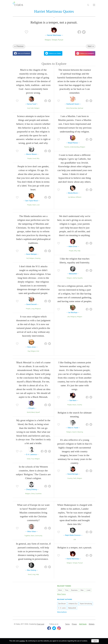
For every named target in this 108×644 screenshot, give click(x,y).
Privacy (74, 627)
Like (69, 319)
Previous (20, 47)
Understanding (75, 150)
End (38, 354)
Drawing (38, 261)
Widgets (92, 627)
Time (66, 593)
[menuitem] (67, 627)
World (29, 415)
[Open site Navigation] (94, 5)
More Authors (62, 615)
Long (33, 311)
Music (74, 407)
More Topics (62, 597)
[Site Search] (88, 5)
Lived (88, 593)
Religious (38, 311)
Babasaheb (72, 611)
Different (79, 200)
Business (74, 593)
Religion (48, 40)
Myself (38, 415)
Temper (54, 40)
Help (79, 253)
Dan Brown (62, 606)
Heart (34, 208)
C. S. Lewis (62, 611)
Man (82, 593)
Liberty (75, 281)
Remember (74, 111)
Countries (38, 496)
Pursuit (61, 40)
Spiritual (80, 111)
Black (33, 415)
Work (60, 593)
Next (90, 47)
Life (75, 542)
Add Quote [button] (83, 627)
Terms (67, 627)
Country (79, 407)
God (28, 111)
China (33, 496)
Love (38, 208)
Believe (73, 200)
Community (38, 538)
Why (38, 161)
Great (29, 461)
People (30, 161)
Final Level (40, 627)
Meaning (80, 435)
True (33, 461)
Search (74, 435)
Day (29, 354)
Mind (68, 111)
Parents (67, 150)
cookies (22, 641)
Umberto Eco (73, 606)
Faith (32, 111)
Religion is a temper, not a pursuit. (75, 550)
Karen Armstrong (86, 606)
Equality (80, 281)
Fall (27, 261)
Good (34, 161)
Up (69, 200)
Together (27, 538)
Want (32, 538)
